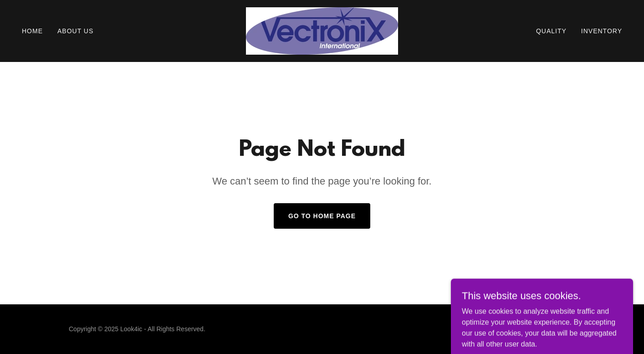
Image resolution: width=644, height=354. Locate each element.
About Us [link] (75, 31)
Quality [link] (551, 31)
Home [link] (32, 31)
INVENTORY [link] (602, 31)
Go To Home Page (322, 216)
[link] (322, 30)
